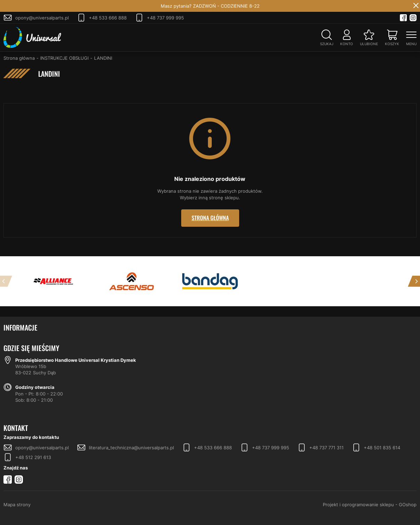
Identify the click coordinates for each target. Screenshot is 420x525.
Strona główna (19, 58)
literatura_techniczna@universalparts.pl (131, 448)
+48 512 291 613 (33, 457)
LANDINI (103, 58)
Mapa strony (17, 505)
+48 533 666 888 (108, 18)
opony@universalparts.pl (42, 18)
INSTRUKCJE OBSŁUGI (64, 58)
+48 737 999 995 (165, 18)
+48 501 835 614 (382, 448)
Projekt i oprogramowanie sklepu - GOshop (370, 505)
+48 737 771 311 (326, 448)
